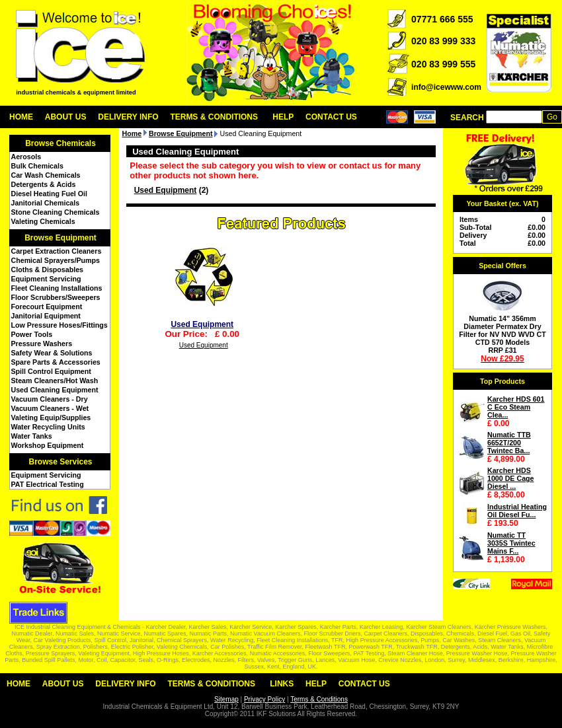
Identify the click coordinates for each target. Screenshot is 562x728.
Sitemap (226, 699)
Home (21, 117)
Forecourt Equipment (47, 307)
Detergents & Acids (44, 184)
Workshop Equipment (48, 445)
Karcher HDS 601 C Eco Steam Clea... (516, 407)
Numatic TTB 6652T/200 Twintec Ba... (509, 443)
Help (283, 117)
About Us (66, 117)
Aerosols (26, 157)
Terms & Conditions (214, 117)
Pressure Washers (42, 344)
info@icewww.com (446, 87)
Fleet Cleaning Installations (57, 288)
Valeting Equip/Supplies (51, 418)
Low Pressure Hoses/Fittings (60, 325)
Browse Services (60, 462)
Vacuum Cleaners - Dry (50, 399)
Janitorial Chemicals (46, 203)
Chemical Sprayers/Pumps (56, 260)
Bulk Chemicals (37, 166)
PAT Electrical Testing (48, 484)
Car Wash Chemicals (46, 175)
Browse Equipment (60, 238)
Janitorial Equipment (46, 316)
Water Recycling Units (48, 427)
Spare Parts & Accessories (56, 362)
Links (282, 684)
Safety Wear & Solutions (52, 353)
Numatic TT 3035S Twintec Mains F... (511, 543)
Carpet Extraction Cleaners (57, 251)
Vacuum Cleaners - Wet (50, 408)
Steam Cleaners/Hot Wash (55, 381)
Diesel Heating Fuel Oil (49, 194)
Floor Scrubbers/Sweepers (56, 297)
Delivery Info (128, 117)
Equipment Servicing (46, 279)
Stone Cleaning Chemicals (56, 212)
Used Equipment (166, 190)
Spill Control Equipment (51, 371)
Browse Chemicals (60, 143)
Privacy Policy (264, 699)
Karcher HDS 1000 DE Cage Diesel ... (511, 478)
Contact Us (331, 117)
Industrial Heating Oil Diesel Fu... (517, 511)
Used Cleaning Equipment (55, 390)
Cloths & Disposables (48, 270)
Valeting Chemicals (43, 221)
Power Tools (32, 334)
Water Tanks (32, 436)
